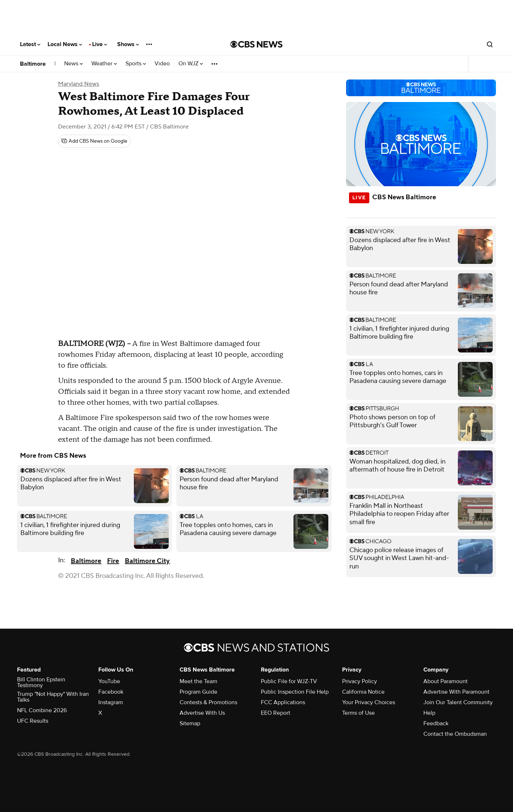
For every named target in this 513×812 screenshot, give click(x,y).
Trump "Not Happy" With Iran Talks (53, 697)
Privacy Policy (360, 681)
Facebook (111, 692)
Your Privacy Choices (369, 702)
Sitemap (190, 723)
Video (162, 64)
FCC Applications (283, 702)
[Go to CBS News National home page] (256, 44)
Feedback (436, 723)
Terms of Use (358, 713)
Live (100, 44)
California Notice (363, 692)
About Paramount (446, 681)
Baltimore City (147, 561)
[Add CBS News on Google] (94, 141)
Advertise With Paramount (456, 692)
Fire (113, 561)
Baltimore (33, 64)
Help (429, 713)
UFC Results (33, 721)
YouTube (109, 681)
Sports (136, 64)
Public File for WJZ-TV (289, 681)
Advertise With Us (202, 713)
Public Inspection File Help (295, 692)
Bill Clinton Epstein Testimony (41, 682)
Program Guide (198, 692)
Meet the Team (198, 681)
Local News (65, 44)
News (73, 64)
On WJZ (191, 64)
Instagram (111, 702)
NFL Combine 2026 (42, 710)
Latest (30, 44)
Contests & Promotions (208, 702)
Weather (104, 64)
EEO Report (276, 713)
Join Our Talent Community (458, 702)
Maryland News (79, 84)
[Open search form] (490, 44)
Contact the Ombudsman (455, 734)
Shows (128, 44)
